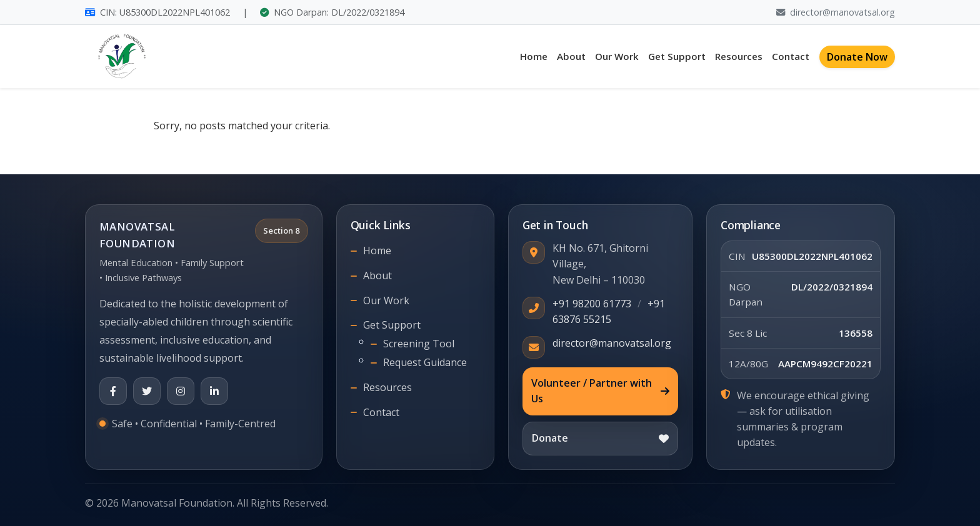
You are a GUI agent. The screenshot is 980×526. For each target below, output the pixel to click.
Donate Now (857, 57)
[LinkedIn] (214, 391)
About (571, 56)
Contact (791, 56)
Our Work (617, 56)
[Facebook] (113, 391)
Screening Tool (419, 344)
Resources (739, 56)
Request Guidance (425, 362)
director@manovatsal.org (836, 12)
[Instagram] (181, 391)
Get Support (677, 56)
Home (534, 56)
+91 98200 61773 (592, 304)
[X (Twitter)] (147, 391)
